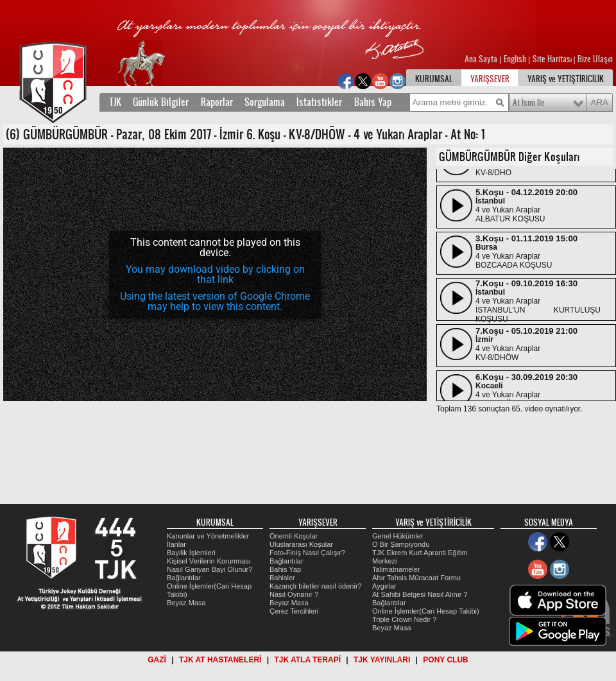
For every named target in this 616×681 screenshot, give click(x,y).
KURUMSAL (434, 79)
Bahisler (282, 578)
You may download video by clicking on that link (215, 274)
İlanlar (176, 544)
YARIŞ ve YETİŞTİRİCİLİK (566, 79)
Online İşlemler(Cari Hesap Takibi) (426, 611)
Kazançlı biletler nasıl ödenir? (316, 586)
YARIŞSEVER (490, 79)
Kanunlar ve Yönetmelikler (208, 536)
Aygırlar (384, 586)
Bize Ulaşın (595, 59)
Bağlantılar (184, 578)
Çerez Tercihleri (294, 611)
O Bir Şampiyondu (401, 544)
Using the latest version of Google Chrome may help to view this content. (215, 301)
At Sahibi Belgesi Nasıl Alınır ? (420, 594)
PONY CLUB (445, 660)
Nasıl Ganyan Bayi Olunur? (210, 569)
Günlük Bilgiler (161, 102)
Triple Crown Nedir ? (404, 619)
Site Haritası (553, 59)
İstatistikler (319, 102)
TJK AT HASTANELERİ (220, 660)
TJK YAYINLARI (382, 660)
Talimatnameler (396, 569)
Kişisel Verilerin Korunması (209, 561)
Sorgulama (265, 102)
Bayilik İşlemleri (191, 553)
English (515, 59)
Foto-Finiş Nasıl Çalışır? (307, 553)
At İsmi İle (529, 103)
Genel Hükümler (398, 536)
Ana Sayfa (482, 59)
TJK (115, 102)
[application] (215, 274)
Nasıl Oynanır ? (294, 594)
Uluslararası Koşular (301, 544)
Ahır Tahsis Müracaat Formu (416, 578)
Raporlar (217, 102)
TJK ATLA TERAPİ (307, 660)
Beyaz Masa (186, 603)
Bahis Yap (373, 102)
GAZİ (157, 660)
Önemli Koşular (294, 536)
